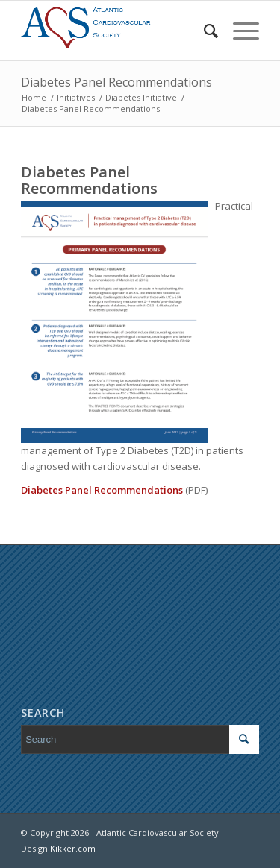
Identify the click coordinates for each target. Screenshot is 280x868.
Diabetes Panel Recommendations (116, 82)
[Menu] (239, 31)
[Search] (203, 31)
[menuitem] (203, 31)
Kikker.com (73, 848)
